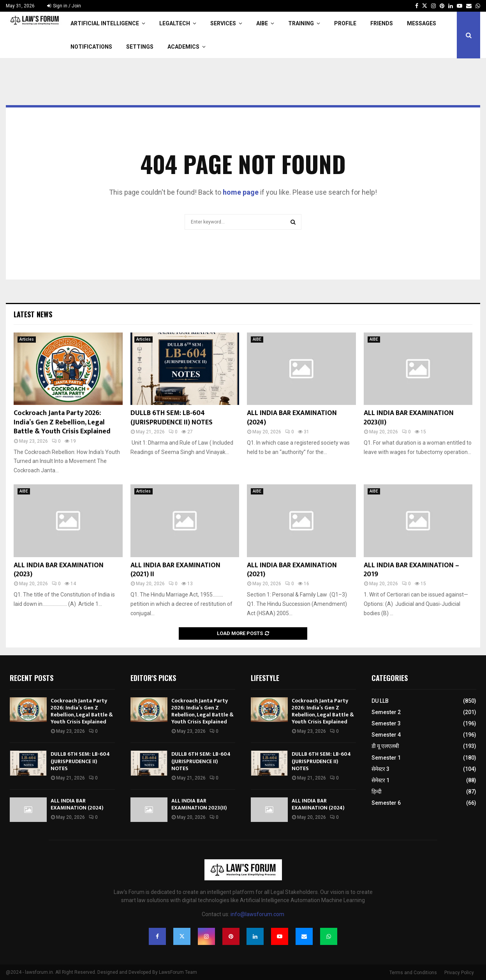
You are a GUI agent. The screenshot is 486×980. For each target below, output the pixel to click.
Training (301, 23)
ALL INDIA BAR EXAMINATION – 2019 (411, 570)
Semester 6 (386, 803)
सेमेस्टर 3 (380, 769)
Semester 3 (386, 723)
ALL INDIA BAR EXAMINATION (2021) (292, 570)
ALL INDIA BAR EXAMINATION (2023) (59, 570)
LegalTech (175, 23)
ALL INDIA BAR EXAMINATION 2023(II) (409, 418)
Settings (140, 47)
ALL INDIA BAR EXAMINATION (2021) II (175, 570)
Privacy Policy (459, 973)
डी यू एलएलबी (385, 746)
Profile (345, 23)
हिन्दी (377, 792)
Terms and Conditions (413, 973)
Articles (27, 339)
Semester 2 (386, 712)
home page (241, 192)
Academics (183, 47)
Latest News (33, 314)
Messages (422, 23)
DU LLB (380, 701)
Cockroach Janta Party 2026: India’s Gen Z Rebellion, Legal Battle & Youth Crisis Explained (62, 422)
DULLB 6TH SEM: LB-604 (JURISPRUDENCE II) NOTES (172, 418)
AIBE (262, 23)
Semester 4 (386, 735)
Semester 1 (386, 758)
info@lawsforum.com (257, 914)
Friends (382, 23)
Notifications (91, 47)
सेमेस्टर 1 (380, 780)
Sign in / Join (64, 6)
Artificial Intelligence (105, 23)
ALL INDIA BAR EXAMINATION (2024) (292, 418)
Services (223, 23)
